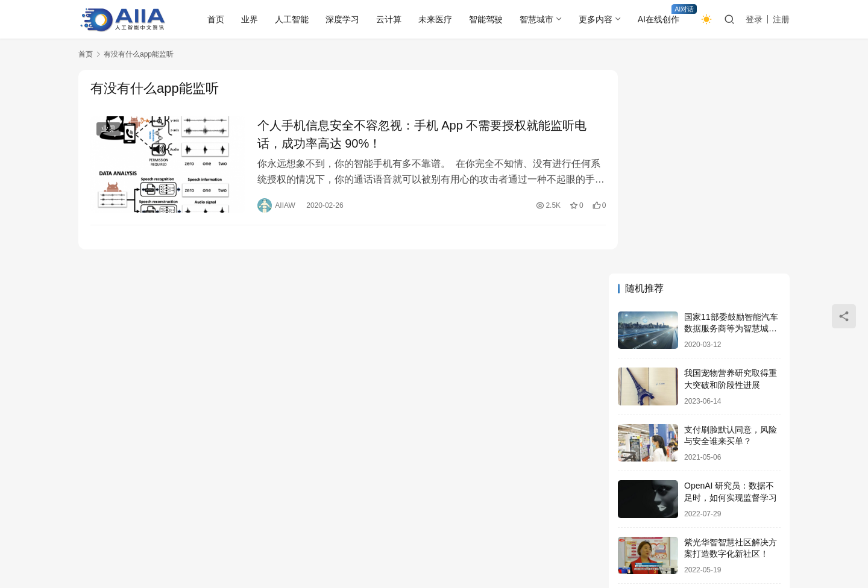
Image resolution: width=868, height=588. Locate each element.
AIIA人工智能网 (199, 551)
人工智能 (292, 19)
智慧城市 (536, 19)
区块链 (274, 532)
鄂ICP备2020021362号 (310, 551)
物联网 (316, 532)
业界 (250, 19)
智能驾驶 (486, 19)
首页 (216, 19)
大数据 (357, 532)
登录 (754, 19)
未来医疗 (435, 19)
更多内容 (596, 19)
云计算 (389, 19)
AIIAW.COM (378, 551)
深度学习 (342, 19)
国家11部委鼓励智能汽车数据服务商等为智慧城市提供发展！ (731, 137)
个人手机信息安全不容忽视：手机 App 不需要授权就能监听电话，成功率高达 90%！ (416, 134)
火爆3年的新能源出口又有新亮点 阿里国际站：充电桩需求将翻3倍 (732, 419)
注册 (781, 19)
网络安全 (228, 532)
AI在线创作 (659, 19)
